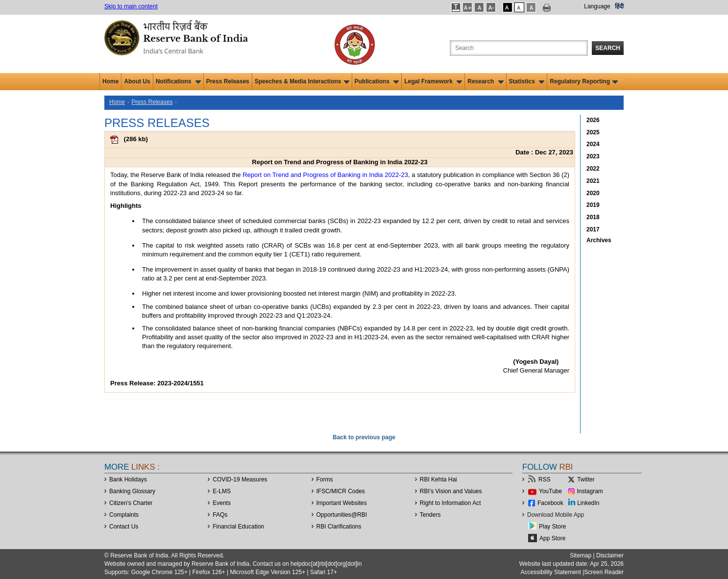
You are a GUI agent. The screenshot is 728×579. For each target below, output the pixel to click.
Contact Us (124, 527)
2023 (593, 156)
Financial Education (238, 527)
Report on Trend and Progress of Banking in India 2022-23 (325, 175)
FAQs (220, 515)
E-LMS (222, 491)
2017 (593, 229)
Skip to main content (131, 6)
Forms (325, 479)
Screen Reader (604, 572)
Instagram (590, 491)
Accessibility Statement (550, 572)
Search (608, 48)
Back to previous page (364, 437)
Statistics (527, 81)
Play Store (552, 527)
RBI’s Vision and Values (451, 491)
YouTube (550, 491)
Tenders (430, 515)
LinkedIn (588, 503)
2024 (593, 144)
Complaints (124, 515)
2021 (593, 181)
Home (110, 81)
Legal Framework (433, 81)
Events (222, 503)
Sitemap (581, 555)
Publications (377, 81)
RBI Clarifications (339, 527)
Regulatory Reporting (584, 81)
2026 (593, 120)
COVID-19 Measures (240, 479)
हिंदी (619, 6)
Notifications (178, 81)
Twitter (586, 479)
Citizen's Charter (131, 503)
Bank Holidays (128, 479)
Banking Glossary (132, 491)
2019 (593, 205)
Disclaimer (610, 555)
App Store (552, 538)
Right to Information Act (450, 503)
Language (597, 6)
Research (485, 81)
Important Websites (342, 503)
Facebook (550, 503)
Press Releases (228, 81)
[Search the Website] (519, 48)
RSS (545, 479)
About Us (137, 81)
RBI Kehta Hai (438, 479)
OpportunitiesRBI (342, 515)
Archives (599, 240)
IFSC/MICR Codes (341, 491)
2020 (593, 193)
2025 (593, 132)
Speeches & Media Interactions (302, 81)
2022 (593, 169)
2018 (593, 217)
